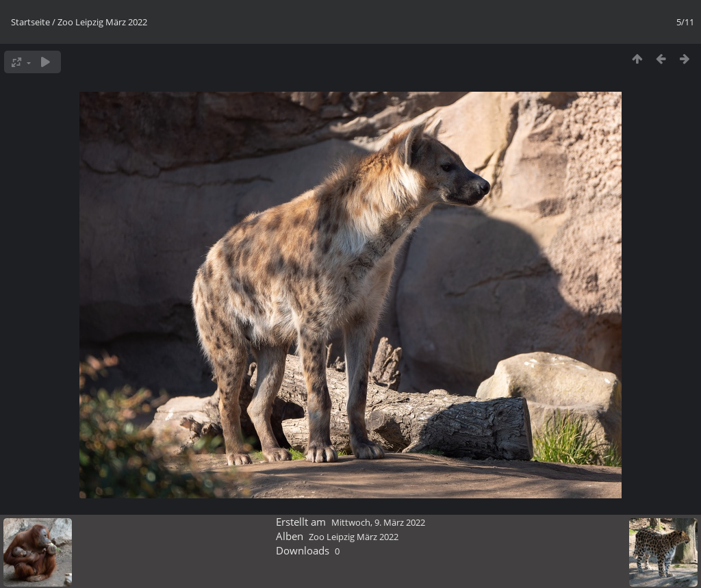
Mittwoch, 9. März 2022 (378, 522)
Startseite (30, 22)
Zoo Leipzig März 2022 (102, 22)
